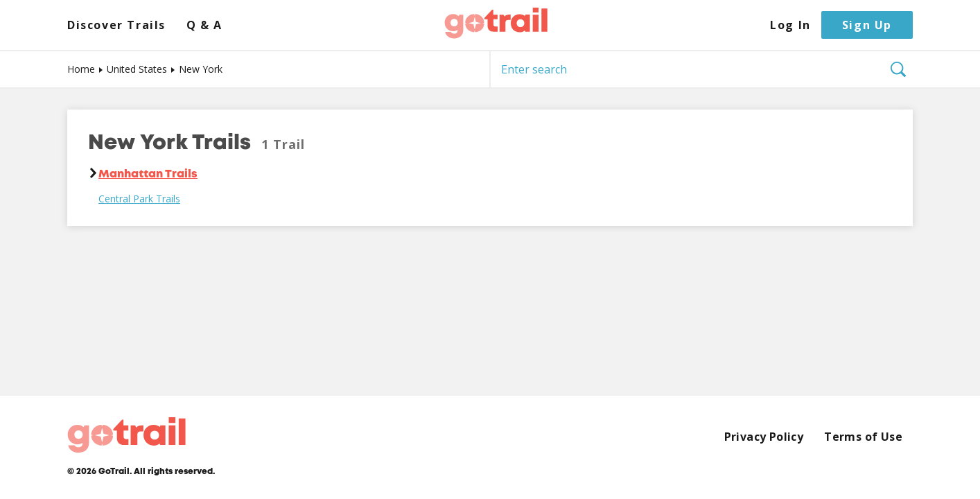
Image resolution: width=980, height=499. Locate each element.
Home (81, 69)
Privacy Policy (764, 437)
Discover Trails (116, 25)
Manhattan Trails (148, 175)
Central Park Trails (139, 199)
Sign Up (867, 25)
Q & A (204, 25)
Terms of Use (863, 437)
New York (201, 69)
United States (137, 69)
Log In (790, 25)
